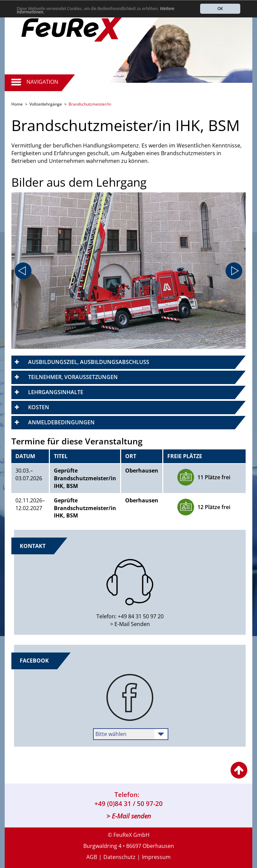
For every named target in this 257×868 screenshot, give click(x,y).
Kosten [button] (39, 407)
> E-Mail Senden (130, 624)
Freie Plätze (185, 456)
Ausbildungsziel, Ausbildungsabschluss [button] (89, 362)
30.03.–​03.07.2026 (29, 474)
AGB (92, 857)
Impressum (156, 857)
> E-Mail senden (129, 816)
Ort (131, 456)
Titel (61, 456)
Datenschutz (119, 857)
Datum (25, 456)
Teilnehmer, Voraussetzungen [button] (73, 377)
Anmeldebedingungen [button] (61, 422)
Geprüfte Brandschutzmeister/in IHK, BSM (85, 478)
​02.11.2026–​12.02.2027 (30, 504)
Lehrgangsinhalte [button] (56, 392)
